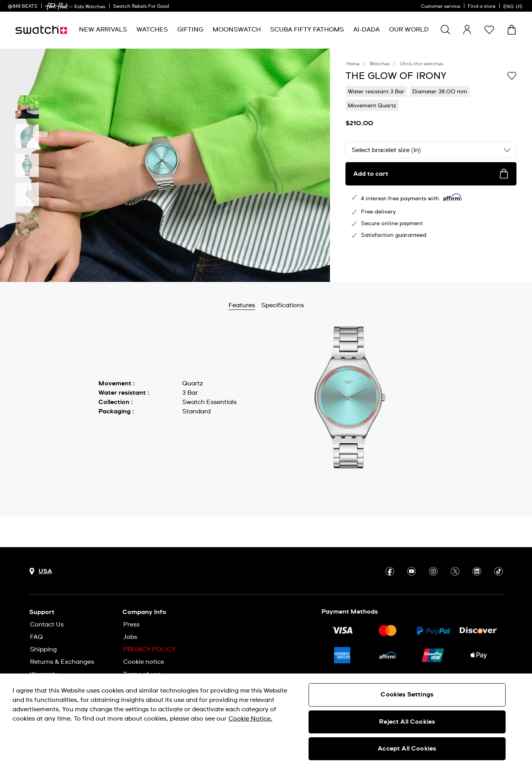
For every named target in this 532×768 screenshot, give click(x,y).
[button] (489, 30)
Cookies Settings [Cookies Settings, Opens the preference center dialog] (407, 695)
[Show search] (445, 30)
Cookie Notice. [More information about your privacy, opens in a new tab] (250, 719)
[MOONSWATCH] (237, 30)
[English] (514, 6)
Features (262, 305)
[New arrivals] (103, 30)
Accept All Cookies (407, 749)
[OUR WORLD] (409, 30)
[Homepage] (41, 30)
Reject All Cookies (407, 722)
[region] (266, 721)
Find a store (482, 7)
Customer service (440, 7)
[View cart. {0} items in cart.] (512, 30)
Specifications (303, 305)
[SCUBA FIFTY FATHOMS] (307, 30)
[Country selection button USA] (41, 571)
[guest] (467, 30)
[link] (57, 6)
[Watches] (152, 30)
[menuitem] (103, 30)
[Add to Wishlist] (512, 75)
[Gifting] (190, 30)
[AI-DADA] (366, 30)
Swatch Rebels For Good (141, 7)
